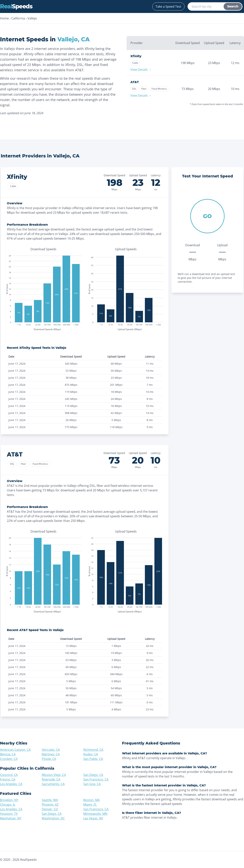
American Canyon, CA (15, 750)
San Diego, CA (93, 775)
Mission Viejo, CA (54, 775)
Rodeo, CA (91, 754)
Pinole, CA (49, 759)
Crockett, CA (9, 759)
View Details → (141, 70)
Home (4, 18)
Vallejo (32, 18)
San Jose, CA (92, 784)
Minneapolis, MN (95, 814)
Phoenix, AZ (50, 805)
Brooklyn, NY (9, 800)
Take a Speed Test (168, 6)
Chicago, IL (8, 805)
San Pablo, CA (93, 759)
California (18, 18)
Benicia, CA (8, 754)
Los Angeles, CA (11, 784)
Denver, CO (50, 809)
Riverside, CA (51, 779)
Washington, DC (53, 818)
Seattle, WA (50, 800)
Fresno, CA (8, 779)
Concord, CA (9, 775)
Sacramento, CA (53, 784)
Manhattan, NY (11, 818)
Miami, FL (90, 805)
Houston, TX (9, 814)
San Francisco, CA (96, 779)
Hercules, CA (51, 750)
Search (233, 6)
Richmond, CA (93, 750)
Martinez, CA (51, 754)
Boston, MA (91, 800)
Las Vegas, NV (93, 818)
